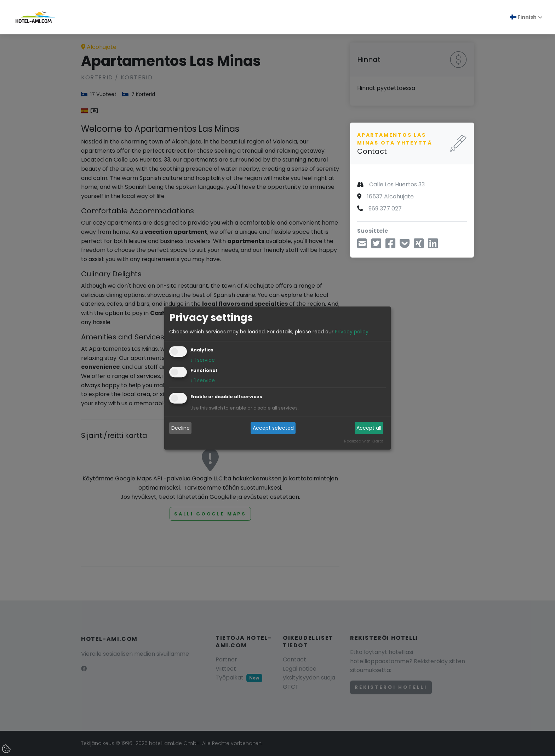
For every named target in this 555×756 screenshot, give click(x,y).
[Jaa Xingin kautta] (419, 246)
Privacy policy (352, 332)
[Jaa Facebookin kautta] (390, 246)
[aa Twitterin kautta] (376, 246)
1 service (203, 360)
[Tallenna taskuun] (405, 246)
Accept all (369, 428)
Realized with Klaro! (364, 441)
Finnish (523, 17)
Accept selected (273, 428)
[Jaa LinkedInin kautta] (433, 246)
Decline (181, 428)
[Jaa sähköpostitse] (362, 246)
